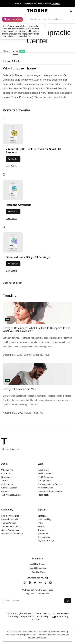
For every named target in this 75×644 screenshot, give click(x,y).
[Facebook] (30, 583)
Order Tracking (44, 519)
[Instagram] (25, 583)
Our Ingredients (45, 481)
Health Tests (43, 495)
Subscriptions (44, 537)
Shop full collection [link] (13, 283)
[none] (37, 313)
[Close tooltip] (45, 26)
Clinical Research (9, 488)
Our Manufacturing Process (50, 484)
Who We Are (7, 470)
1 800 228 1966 (37, 572)
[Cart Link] (71, 11)
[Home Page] (38, 11)
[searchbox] (49, 19)
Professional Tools (10, 519)
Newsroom (6, 477)
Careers (5, 491)
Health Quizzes (44, 473)
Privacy (47, 613)
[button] (4, 11)
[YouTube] (40, 583)
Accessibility (43, 616)
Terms (38, 613)
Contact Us (43, 516)
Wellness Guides (45, 488)
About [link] (15, 51)
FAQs (40, 523)
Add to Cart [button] (13, 159)
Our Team (6, 473)
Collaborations (8, 484)
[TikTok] (46, 583)
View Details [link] (11, 166)
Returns (41, 526)
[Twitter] (35, 583)
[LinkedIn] (50, 583)
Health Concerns (45, 477)
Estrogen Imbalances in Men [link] (19, 389)
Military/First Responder (12, 534)
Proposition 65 (28, 616)
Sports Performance (11, 530)
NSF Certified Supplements (50, 491)
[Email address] (34, 601)
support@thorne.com (37, 568)
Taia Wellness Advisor (11, 495)
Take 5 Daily (43, 470)
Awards (5, 481)
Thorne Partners (9, 523)
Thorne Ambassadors (11, 526)
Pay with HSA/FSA (46, 541)
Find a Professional (10, 516)
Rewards (42, 530)
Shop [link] (5, 51)
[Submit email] (68, 601)
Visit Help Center (37, 564)
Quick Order (43, 534)
